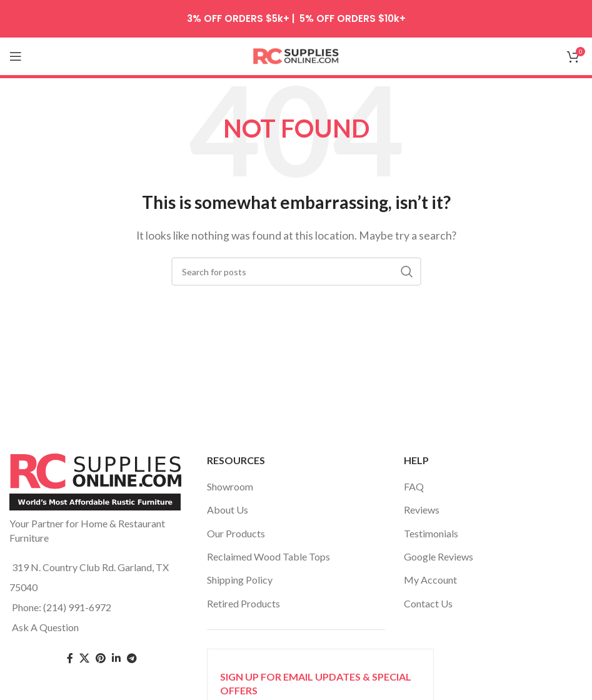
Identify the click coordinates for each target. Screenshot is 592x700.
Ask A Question (45, 627)
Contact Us (428, 603)
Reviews (422, 510)
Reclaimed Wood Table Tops (268, 556)
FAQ (414, 486)
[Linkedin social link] (116, 658)
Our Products (236, 533)
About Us (228, 510)
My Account (430, 580)
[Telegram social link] (132, 658)
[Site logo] (296, 55)
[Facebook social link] (70, 658)
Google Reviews (439, 556)
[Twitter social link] (84, 658)
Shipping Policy (240, 580)
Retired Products (243, 603)
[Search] (296, 271)
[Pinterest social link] (101, 658)
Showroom (230, 486)
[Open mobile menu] (16, 56)
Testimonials (431, 533)
